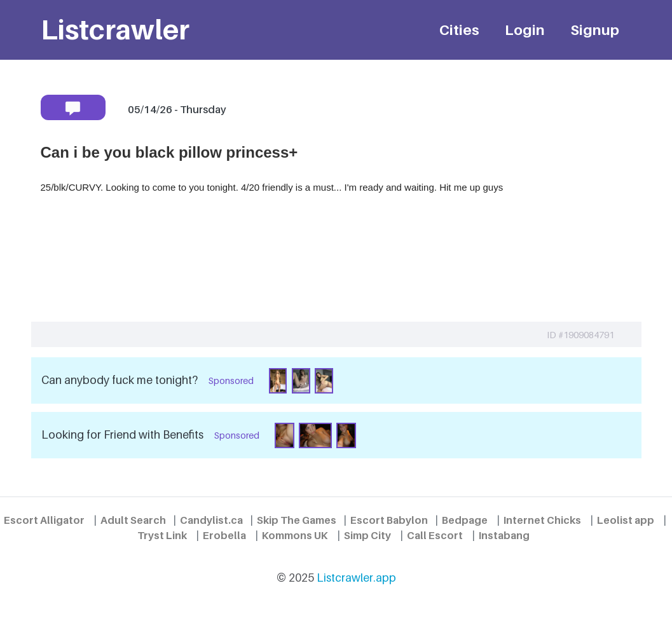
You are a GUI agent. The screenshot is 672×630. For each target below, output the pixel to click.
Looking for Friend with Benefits (122, 435)
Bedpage (465, 520)
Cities (459, 30)
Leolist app (626, 520)
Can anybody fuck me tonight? (120, 380)
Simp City (367, 535)
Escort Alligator (44, 520)
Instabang (504, 535)
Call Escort (435, 535)
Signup (595, 30)
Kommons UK (295, 535)
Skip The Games (297, 520)
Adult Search (133, 520)
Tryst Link (162, 535)
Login (525, 30)
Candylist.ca (211, 520)
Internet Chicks (542, 520)
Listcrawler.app (356, 578)
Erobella (224, 535)
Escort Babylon (389, 520)
